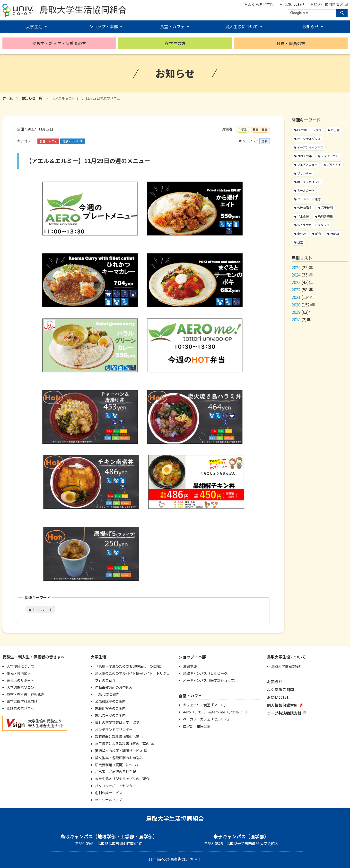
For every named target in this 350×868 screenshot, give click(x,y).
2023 (296, 282)
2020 (296, 305)
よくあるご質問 (261, 4)
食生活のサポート (20, 680)
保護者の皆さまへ (20, 708)
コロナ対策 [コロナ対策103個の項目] (305, 156)
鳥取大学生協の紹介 (287, 666)
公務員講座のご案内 (110, 701)
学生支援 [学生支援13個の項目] (303, 216)
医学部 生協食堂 (197, 726)
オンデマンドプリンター (114, 729)
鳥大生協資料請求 (331, 4)
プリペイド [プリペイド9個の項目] (334, 164)
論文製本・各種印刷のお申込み (119, 758)
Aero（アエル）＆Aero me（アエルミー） (216, 712)
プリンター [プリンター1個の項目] (305, 173)
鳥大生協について (241, 26)
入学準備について (20, 666)
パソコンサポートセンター (115, 786)
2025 (296, 267)
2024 (296, 275)
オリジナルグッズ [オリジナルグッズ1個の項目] (309, 139)
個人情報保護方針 (282, 705)
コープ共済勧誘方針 (284, 713)
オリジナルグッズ (109, 800)
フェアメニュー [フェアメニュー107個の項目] (307, 164)
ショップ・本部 (103, 26)
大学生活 (34, 26)
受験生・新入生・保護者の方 (59, 43)
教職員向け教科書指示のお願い (119, 736)
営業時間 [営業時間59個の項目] (327, 208)
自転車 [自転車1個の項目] (335, 234)
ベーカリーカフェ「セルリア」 (207, 719)
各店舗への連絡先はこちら (173, 859)
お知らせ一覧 (32, 98)
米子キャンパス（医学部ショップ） (210, 680)
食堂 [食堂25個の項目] (300, 242)
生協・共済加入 (19, 673)
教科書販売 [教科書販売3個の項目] (325, 216)
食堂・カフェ (172, 26)
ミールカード (42, 610)
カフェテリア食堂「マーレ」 (205, 705)
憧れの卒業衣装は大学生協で (117, 722)
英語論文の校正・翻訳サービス (119, 751)
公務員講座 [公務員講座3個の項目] (305, 208)
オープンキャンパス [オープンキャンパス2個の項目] (310, 147)
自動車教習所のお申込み (114, 687)
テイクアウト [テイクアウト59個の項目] (330, 156)
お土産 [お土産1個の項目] (335, 130)
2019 (296, 312)
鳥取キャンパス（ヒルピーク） (207, 673)
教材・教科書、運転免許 (26, 694)
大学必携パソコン (20, 687)
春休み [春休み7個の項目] (302, 234)
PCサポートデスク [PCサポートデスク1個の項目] (309, 130)
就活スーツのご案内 (110, 715)
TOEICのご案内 (107, 694)
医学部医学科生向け (22, 701)
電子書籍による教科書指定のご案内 (122, 743)
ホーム (8, 98)
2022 (296, 290)
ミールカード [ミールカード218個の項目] (306, 190)
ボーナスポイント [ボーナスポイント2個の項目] (309, 182)
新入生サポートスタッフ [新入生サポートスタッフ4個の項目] (313, 225)
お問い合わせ (294, 4)
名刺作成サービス (109, 793)
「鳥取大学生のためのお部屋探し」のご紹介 (129, 666)
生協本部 (190, 666)
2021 (296, 297)
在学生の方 (175, 43)
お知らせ (310, 26)
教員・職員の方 (291, 43)
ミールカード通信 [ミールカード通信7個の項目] (309, 199)
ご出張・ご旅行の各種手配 (115, 771)
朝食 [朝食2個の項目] (318, 234)
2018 (296, 319)
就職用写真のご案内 (110, 708)
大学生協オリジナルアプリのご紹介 (122, 779)
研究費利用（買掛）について (117, 765)
